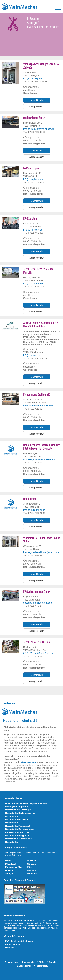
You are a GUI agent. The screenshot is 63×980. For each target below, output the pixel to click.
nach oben (9, 703)
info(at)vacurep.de (33, 78)
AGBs (41, 962)
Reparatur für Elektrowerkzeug (20, 829)
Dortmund (32, 874)
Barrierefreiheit (24, 966)
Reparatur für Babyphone (17, 836)
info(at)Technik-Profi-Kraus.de (38, 653)
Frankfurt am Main (14, 867)
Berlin (8, 861)
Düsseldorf (11, 864)
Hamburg (32, 870)
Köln (29, 867)
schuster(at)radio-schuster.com (39, 459)
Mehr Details (37, 100)
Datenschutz (28, 962)
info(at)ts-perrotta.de (34, 283)
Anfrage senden (37, 107)
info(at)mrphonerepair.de (36, 179)
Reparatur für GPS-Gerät (17, 819)
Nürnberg (32, 864)
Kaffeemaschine (28, 762)
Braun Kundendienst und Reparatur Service (26, 803)
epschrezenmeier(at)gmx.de (38, 603)
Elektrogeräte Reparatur (17, 807)
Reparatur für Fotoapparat (18, 826)
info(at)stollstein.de (33, 230)
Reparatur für (12, 816)
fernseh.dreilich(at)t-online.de (38, 406)
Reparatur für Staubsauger (18, 810)
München (32, 861)
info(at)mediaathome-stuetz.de (39, 129)
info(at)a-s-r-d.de (32, 355)
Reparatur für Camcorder (17, 832)
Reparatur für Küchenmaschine (20, 813)
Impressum (12, 962)
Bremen (9, 870)
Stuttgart (9, 874)
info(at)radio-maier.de (34, 510)
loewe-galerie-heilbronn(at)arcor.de (41, 552)
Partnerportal (42, 966)
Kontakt (52, 962)
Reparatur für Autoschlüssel (19, 839)
